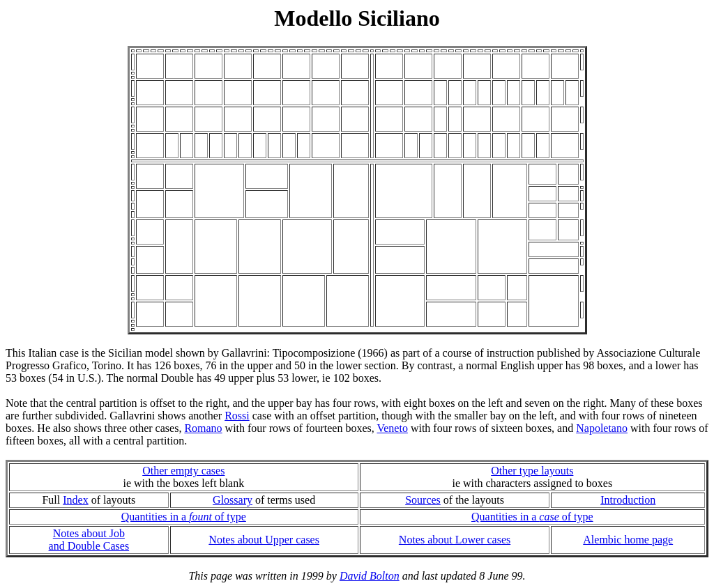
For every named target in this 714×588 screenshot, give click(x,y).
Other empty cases (183, 471)
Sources (423, 500)
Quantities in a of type (184, 517)
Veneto (392, 428)
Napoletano (602, 428)
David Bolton (370, 576)
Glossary (233, 500)
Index (75, 500)
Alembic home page (628, 540)
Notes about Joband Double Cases (89, 540)
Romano (203, 428)
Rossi (237, 416)
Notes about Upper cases (264, 540)
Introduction (628, 500)
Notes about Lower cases (455, 540)
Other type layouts (532, 471)
